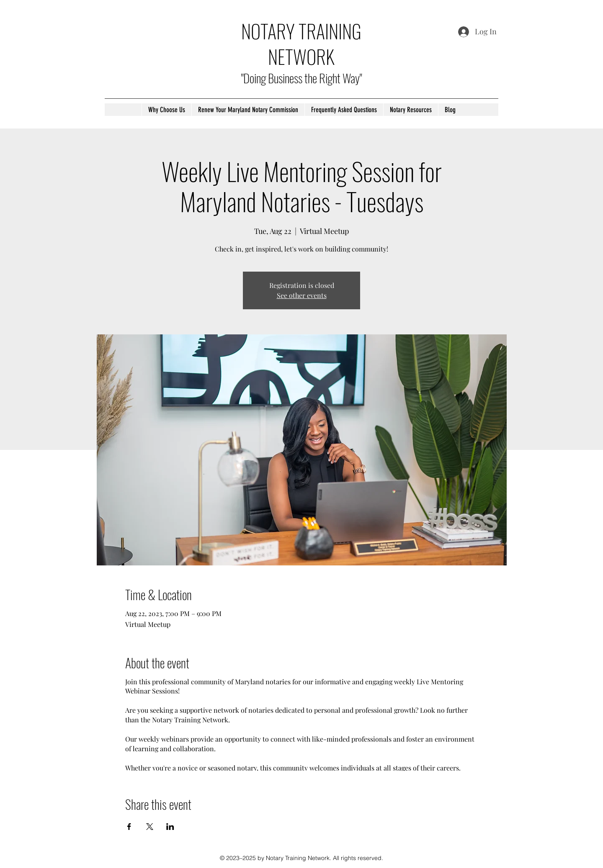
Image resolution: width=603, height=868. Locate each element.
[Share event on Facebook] (129, 827)
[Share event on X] (150, 827)
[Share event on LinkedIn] (170, 827)
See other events (302, 295)
